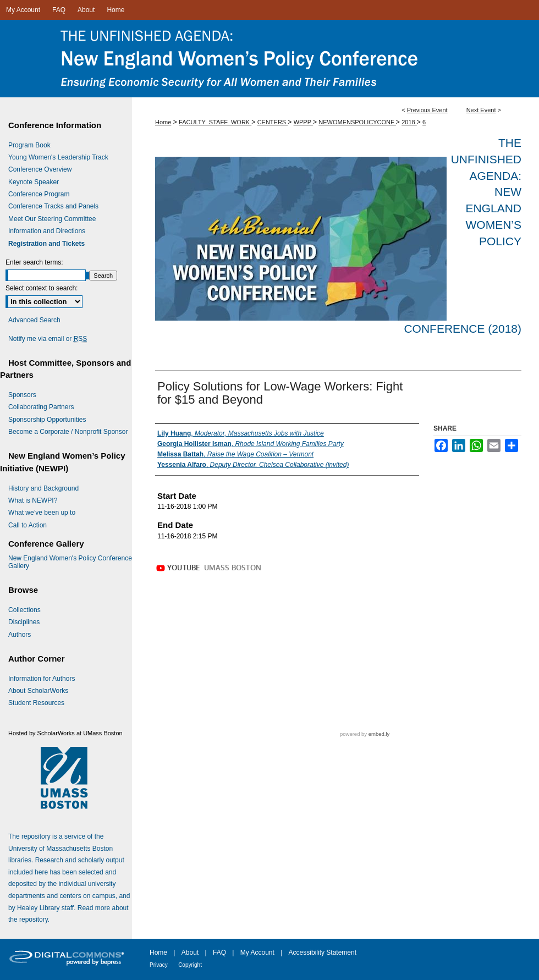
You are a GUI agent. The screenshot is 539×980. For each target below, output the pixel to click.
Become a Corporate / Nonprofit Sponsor (68, 432)
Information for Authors (42, 679)
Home (163, 122)
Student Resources (36, 703)
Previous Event (427, 110)
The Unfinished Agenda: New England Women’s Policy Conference (269, 59)
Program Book (29, 145)
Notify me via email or (48, 339)
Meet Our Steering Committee (52, 219)
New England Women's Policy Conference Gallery (70, 562)
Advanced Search (34, 320)
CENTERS (273, 122)
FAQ (219, 953)
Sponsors (22, 395)
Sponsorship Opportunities (47, 420)
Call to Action (28, 525)
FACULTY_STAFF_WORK (215, 122)
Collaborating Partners (41, 407)
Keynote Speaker (34, 182)
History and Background (43, 488)
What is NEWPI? (33, 500)
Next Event (481, 110)
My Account (257, 953)
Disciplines (24, 622)
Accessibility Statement (323, 953)
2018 (409, 122)
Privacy (159, 965)
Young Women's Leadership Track (58, 157)
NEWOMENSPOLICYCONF (357, 122)
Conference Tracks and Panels (53, 206)
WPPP (303, 122)
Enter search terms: (34, 262)
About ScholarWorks (38, 691)
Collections (24, 610)
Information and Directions (47, 231)
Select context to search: (42, 288)
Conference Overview (40, 169)
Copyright (190, 965)
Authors (20, 635)
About (190, 953)
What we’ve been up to (42, 513)
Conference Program (39, 194)
